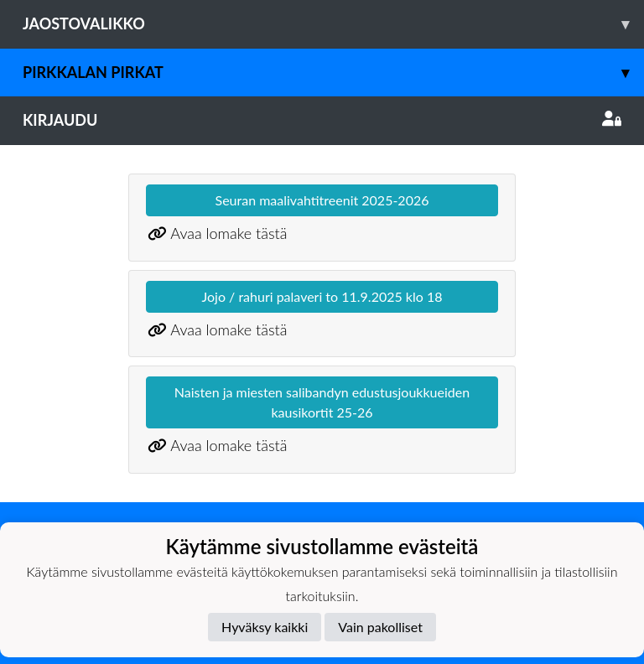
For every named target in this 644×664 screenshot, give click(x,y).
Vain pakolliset (380, 627)
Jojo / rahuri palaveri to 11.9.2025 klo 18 (322, 296)
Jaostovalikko (333, 24)
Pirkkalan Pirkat (333, 73)
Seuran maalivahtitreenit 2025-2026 (322, 200)
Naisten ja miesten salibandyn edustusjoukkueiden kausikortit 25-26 (322, 402)
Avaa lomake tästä (229, 233)
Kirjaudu (322, 120)
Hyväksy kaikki (265, 627)
